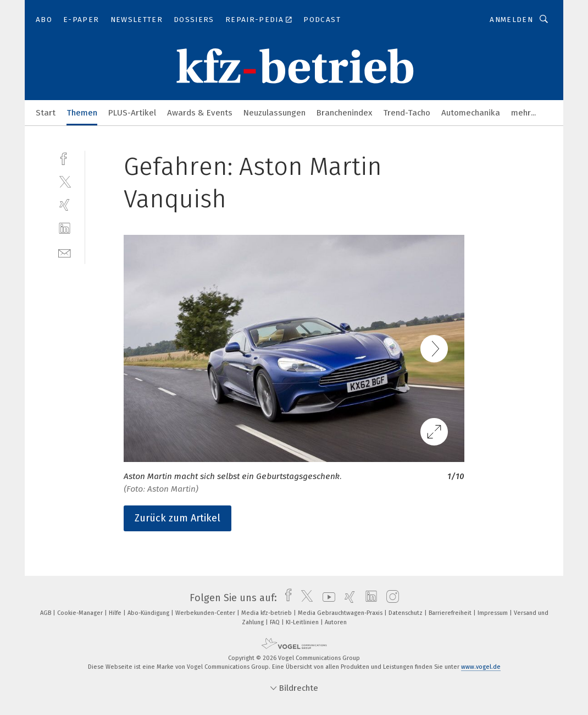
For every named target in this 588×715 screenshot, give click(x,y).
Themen (82, 113)
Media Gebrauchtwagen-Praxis (341, 613)
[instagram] (390, 598)
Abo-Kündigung (149, 613)
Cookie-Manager (81, 613)
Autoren (336, 622)
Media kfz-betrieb (267, 613)
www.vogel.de (481, 667)
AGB (46, 613)
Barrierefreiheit (451, 613)
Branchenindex (344, 113)
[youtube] (326, 598)
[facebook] (65, 158)
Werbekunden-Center (206, 613)
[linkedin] (65, 229)
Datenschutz (406, 613)
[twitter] (65, 181)
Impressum (493, 613)
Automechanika (471, 113)
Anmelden (511, 20)
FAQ (276, 622)
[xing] (65, 205)
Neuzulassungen (274, 113)
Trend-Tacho (407, 113)
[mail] (65, 252)
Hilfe (116, 613)
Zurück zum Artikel (177, 518)
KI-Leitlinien (303, 622)
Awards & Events (200, 113)
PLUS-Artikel (132, 113)
